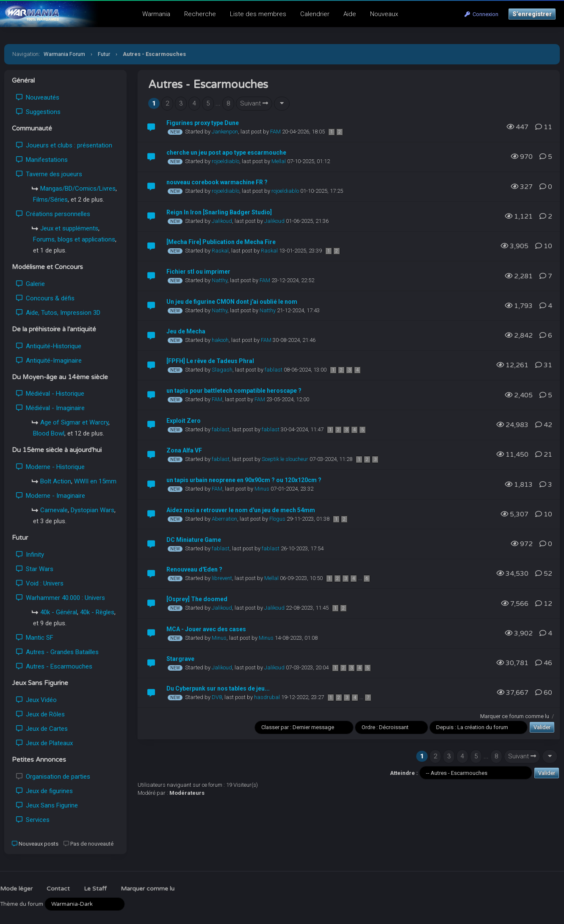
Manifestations (42, 160)
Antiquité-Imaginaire (49, 361)
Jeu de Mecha (186, 331)
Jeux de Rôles (40, 714)
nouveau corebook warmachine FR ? (217, 182)
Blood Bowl (49, 433)
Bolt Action (56, 481)
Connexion (481, 14)
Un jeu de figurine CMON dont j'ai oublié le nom (232, 302)
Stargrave (180, 659)
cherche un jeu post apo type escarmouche (226, 153)
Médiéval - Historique (50, 394)
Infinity (30, 555)
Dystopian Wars (93, 510)
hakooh (220, 340)
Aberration (224, 519)
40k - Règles (97, 612)
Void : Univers (40, 583)
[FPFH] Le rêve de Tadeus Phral (210, 361)
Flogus (277, 519)
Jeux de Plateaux (44, 743)
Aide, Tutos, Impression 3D (58, 313)
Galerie (30, 284)
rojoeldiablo (225, 161)
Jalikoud (222, 221)
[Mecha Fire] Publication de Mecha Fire (221, 242)
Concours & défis (45, 298)
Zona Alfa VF (184, 450)
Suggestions (38, 112)
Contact (58, 889)
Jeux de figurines (44, 791)
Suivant (254, 103)
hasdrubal (267, 697)
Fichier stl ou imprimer (198, 272)
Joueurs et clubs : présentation (64, 145)
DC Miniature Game (194, 540)
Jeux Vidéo (36, 700)
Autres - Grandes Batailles (57, 652)
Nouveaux (384, 14)
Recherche (200, 14)
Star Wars (35, 569)
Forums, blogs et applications (74, 239)
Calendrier (315, 14)
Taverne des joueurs (49, 174)
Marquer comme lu (148, 889)
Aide (350, 14)
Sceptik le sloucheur (285, 459)
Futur (104, 54)
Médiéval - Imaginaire (50, 408)
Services (33, 820)
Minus (262, 489)
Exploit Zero (184, 421)
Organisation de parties (53, 777)
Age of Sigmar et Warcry (74, 422)
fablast (274, 370)
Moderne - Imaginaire (51, 496)
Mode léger (16, 889)
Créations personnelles (53, 214)
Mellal (279, 161)
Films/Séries (50, 200)
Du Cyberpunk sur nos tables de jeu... (218, 688)
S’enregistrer (532, 14)
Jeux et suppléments (69, 228)
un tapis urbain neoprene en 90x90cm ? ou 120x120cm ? (244, 480)
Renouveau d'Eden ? (194, 569)
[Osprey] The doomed (197, 599)
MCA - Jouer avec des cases (206, 629)
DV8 (217, 697)
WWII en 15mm (95, 481)
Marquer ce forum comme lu (515, 716)
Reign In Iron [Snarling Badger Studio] (219, 212)
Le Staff (95, 889)
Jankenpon (225, 132)
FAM (275, 132)
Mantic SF (35, 638)
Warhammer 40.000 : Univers (61, 598)
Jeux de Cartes (42, 729)
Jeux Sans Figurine (47, 805)
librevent (222, 578)
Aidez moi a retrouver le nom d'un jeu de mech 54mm (241, 510)
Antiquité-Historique (49, 346)
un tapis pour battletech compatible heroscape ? (234, 391)
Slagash (222, 370)
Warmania (156, 14)
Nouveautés (38, 97)
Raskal (220, 251)
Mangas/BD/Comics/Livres (78, 189)
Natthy (220, 280)
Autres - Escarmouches (54, 666)
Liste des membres (258, 14)
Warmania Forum (64, 54)
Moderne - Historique (50, 467)
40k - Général (59, 612)
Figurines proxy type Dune (203, 123)
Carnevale (54, 510)
